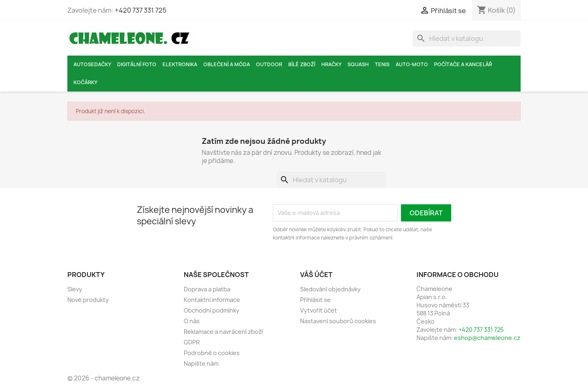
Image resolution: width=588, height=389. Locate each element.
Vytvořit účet (318, 310)
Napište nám (201, 363)
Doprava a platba (207, 289)
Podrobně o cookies (212, 353)
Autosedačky (92, 64)
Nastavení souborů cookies (338, 321)
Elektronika (180, 64)
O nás (192, 321)
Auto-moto (412, 64)
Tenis (382, 64)
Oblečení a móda (227, 64)
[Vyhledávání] (467, 38)
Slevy (75, 289)
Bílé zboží (302, 64)
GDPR (192, 342)
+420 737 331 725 (141, 10)
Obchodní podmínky (212, 310)
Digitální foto (137, 64)
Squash (358, 64)
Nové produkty (88, 300)
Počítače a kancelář (463, 64)
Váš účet (316, 275)
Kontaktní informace (212, 300)
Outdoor (269, 64)
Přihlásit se (315, 300)
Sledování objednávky (330, 289)
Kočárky (85, 82)
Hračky (331, 64)
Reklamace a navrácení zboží (223, 332)
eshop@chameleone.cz (487, 338)
